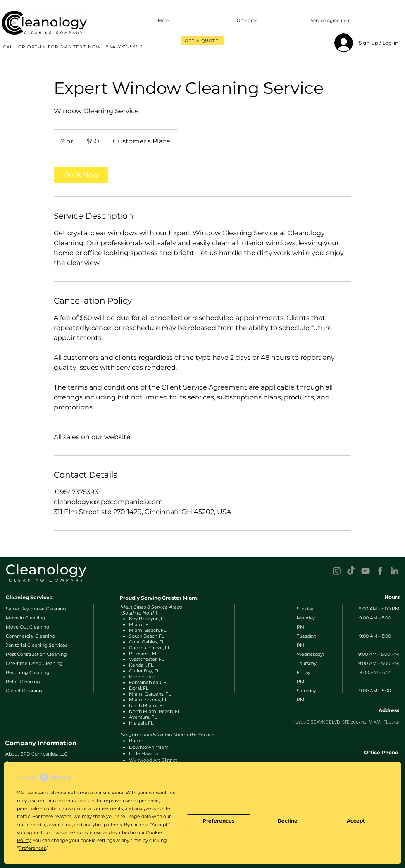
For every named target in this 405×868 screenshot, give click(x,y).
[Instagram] (337, 571)
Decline (287, 821)
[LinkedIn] (394, 571)
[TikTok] (351, 571)
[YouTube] (366, 571)
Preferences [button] (32, 848)
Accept (356, 821)
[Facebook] (380, 571)
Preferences (218, 821)
